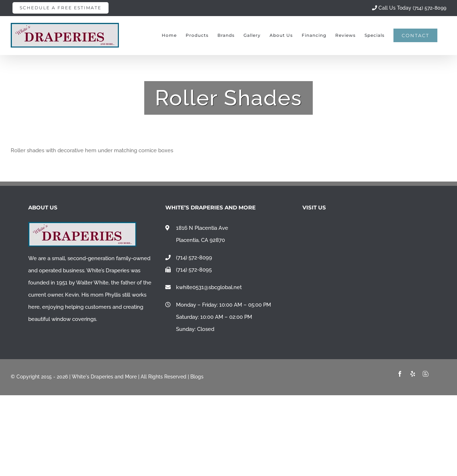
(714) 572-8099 (194, 258)
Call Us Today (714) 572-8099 (409, 8)
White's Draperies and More (104, 377)
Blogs (197, 377)
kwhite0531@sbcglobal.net (209, 287)
